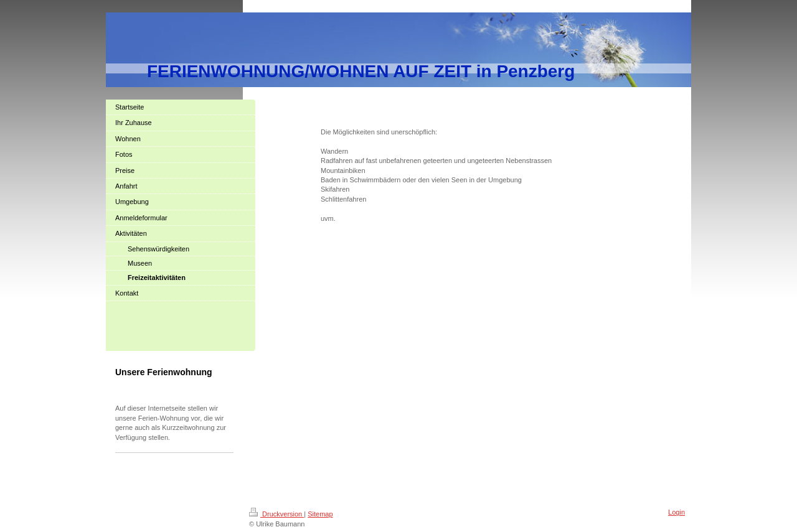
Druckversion (276, 514)
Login (677, 512)
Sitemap (320, 514)
